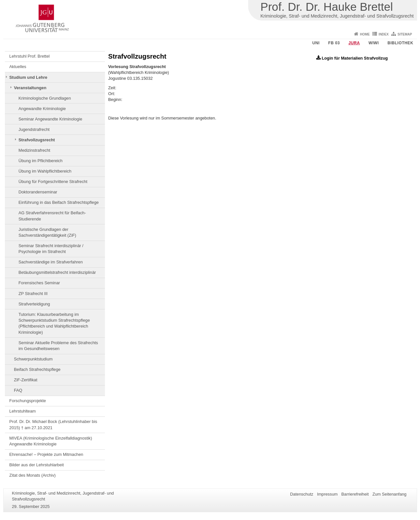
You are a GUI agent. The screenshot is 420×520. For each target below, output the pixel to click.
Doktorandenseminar (38, 192)
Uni (316, 43)
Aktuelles (18, 67)
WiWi (374, 43)
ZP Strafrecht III (33, 294)
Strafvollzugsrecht (37, 140)
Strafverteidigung (34, 304)
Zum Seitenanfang (390, 494)
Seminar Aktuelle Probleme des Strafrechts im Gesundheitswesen (58, 346)
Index (384, 34)
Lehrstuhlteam (23, 411)
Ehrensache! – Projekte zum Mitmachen (46, 454)
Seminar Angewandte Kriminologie (51, 119)
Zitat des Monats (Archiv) (33, 475)
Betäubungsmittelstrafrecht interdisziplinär (57, 272)
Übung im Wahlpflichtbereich (45, 171)
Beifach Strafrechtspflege (37, 369)
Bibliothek (400, 43)
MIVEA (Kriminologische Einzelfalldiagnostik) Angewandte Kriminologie (51, 441)
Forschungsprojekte (28, 401)
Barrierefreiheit (355, 494)
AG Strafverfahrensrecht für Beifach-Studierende (52, 216)
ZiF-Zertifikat (26, 380)
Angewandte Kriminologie (42, 109)
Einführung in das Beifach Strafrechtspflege (59, 202)
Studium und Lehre (29, 77)
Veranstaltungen (30, 88)
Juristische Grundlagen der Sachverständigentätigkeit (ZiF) (47, 232)
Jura (354, 43)
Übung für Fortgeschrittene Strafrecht (53, 182)
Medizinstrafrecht (34, 150)
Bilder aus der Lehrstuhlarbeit (37, 465)
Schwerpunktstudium (33, 359)
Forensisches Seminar (39, 283)
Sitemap (405, 34)
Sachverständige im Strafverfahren (51, 262)
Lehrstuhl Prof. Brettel (30, 56)
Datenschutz (302, 494)
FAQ (18, 390)
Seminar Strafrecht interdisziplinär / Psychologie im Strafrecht (51, 249)
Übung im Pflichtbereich (41, 161)
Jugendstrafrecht (34, 129)
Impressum (327, 494)
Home (365, 34)
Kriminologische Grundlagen (45, 98)
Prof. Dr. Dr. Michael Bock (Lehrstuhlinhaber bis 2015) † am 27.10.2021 (53, 424)
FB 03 (334, 43)
